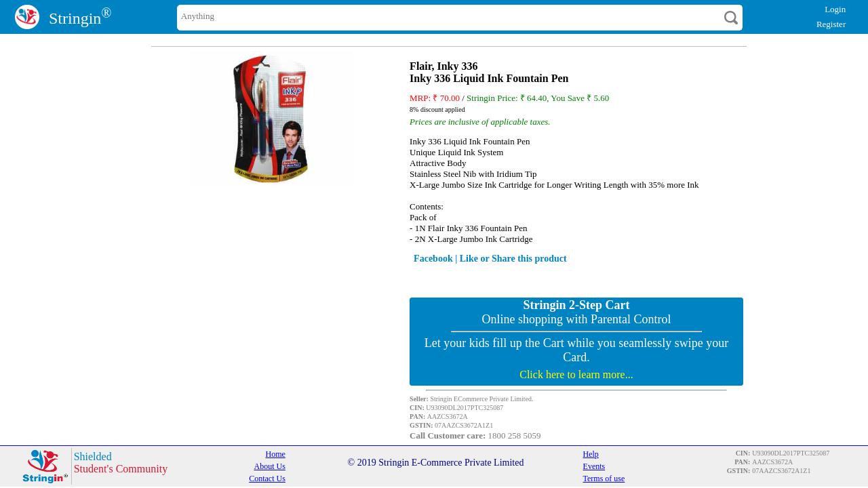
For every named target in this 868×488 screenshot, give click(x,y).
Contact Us (267, 479)
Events (594, 466)
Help (591, 454)
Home (276, 454)
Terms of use (604, 479)
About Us (270, 466)
